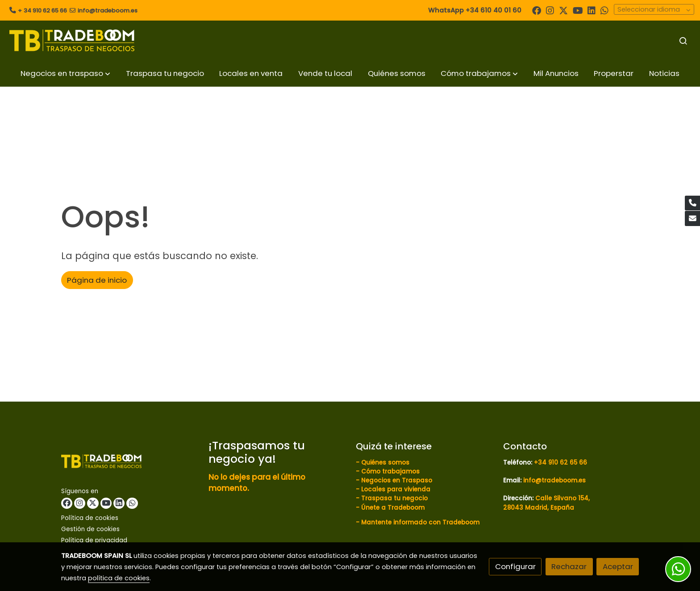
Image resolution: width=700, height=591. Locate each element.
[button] (65, 73)
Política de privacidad (94, 540)
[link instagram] (550, 10)
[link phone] (692, 203)
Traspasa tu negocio (394, 498)
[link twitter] (563, 10)
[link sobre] (129, 463)
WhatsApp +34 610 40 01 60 (475, 10)
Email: (544, 480)
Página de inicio (97, 280)
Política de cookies (90, 518)
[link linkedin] (592, 10)
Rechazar (569, 566)
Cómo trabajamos (390, 472)
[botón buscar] (683, 41)
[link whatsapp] (604, 10)
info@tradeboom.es (108, 10)
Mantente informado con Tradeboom (420, 522)
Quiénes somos (385, 463)
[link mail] (692, 218)
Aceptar (618, 566)
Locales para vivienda (396, 489)
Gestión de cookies (90, 529)
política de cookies (119, 578)
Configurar (515, 566)
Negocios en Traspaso (396, 480)
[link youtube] (578, 10)
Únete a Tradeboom (393, 508)
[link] (72, 40)
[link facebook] (537, 10)
